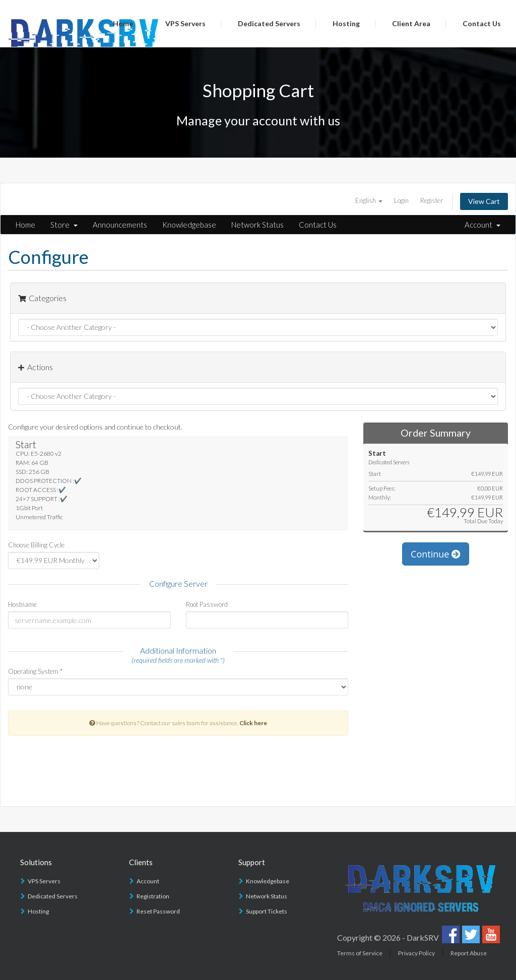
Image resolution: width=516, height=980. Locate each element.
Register (432, 200)
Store (64, 225)
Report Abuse (469, 953)
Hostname (22, 604)
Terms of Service (360, 953)
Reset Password (158, 911)
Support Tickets (267, 911)
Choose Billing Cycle (36, 545)
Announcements (120, 225)
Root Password (207, 604)
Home (123, 23)
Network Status (257, 225)
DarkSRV (423, 937)
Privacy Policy (416, 953)
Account (482, 225)
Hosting (346, 23)
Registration (153, 896)
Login (401, 200)
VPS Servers (185, 23)
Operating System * (35, 671)
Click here (253, 723)
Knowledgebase (189, 225)
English (369, 200)
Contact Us (482, 23)
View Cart (484, 201)
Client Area (411, 23)
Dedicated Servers (269, 23)
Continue (436, 554)
